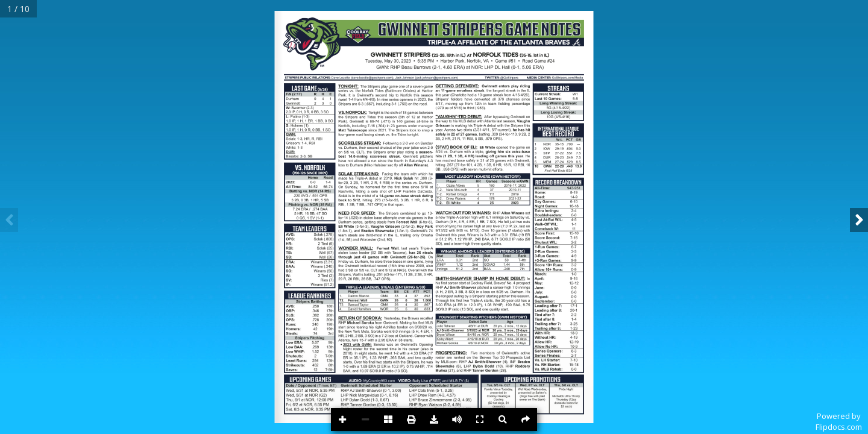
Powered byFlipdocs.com (839, 421)
